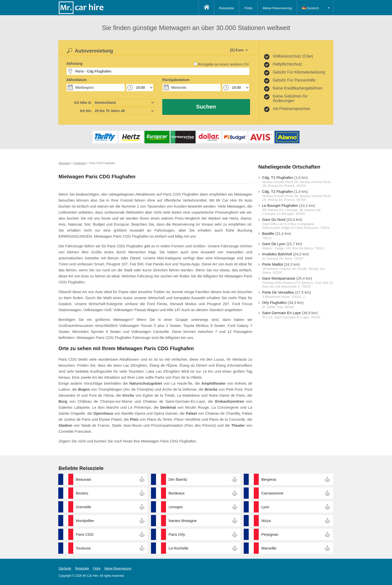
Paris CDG (85, 534)
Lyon (265, 507)
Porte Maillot (272, 264)
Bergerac (269, 479)
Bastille (268, 233)
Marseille (269, 548)
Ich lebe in (83, 103)
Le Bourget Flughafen (280, 205)
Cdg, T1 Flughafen (277, 177)
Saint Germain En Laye (281, 313)
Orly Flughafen (274, 303)
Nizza (266, 521)
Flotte (248, 8)
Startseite (65, 568)
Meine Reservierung (277, 8)
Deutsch (310, 8)
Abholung (74, 64)
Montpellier (85, 521)
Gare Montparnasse (279, 278)
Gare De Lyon (274, 244)
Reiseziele (226, 8)
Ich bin (86, 111)
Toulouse (83, 548)
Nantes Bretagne (183, 521)
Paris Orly (177, 534)
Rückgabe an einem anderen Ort (223, 64)
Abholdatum (76, 80)
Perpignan (270, 534)
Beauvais (83, 479)
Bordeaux (176, 493)
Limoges (176, 507)
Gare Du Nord (274, 219)
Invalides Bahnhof (277, 254)
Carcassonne (272, 493)
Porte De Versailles (278, 292)
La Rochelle (178, 548)
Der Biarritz (178, 479)
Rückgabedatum (176, 80)
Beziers (82, 493)
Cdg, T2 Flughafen (277, 191)
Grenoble (83, 507)
